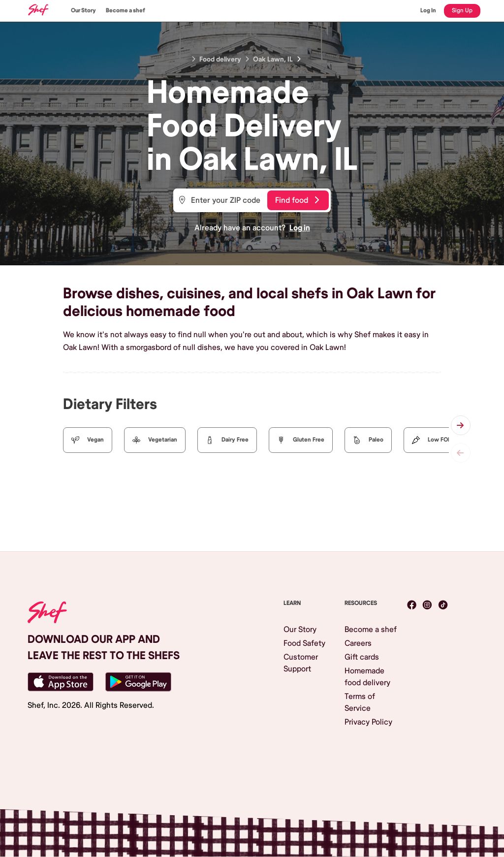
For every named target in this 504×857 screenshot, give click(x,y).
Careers (358, 643)
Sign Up (462, 11)
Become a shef (126, 11)
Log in (300, 228)
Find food (297, 200)
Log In (428, 11)
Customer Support (301, 663)
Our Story (83, 11)
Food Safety (304, 643)
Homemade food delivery (367, 677)
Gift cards (362, 657)
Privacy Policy (368, 722)
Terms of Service (360, 702)
